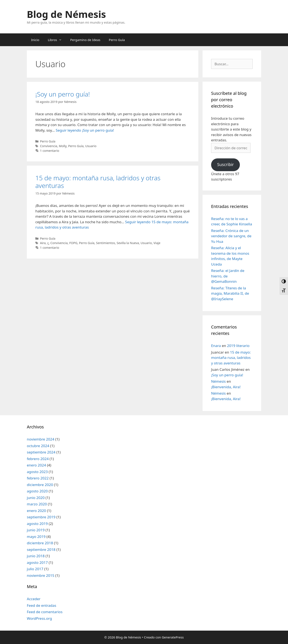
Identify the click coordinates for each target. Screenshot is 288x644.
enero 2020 (36, 511)
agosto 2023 (37, 472)
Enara (216, 346)
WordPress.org (39, 618)
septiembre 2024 (41, 452)
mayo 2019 (36, 537)
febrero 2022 (38, 478)
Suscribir (225, 165)
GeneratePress (173, 637)
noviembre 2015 (41, 575)
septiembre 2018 (41, 549)
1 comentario (50, 151)
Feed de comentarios (45, 612)
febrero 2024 (38, 459)
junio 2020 (36, 498)
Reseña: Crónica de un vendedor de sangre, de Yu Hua (231, 236)
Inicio (35, 40)
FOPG (73, 243)
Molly (63, 146)
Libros (57, 40)
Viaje (157, 243)
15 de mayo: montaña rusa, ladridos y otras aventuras (98, 182)
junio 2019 (36, 530)
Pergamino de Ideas (85, 40)
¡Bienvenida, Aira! (226, 387)
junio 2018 (36, 556)
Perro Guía (117, 40)
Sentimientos (106, 243)
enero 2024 (36, 465)
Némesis (218, 381)
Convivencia (49, 146)
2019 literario (238, 346)
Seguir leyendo (85, 130)
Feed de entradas (42, 605)
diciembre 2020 (40, 485)
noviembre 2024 (41, 439)
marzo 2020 (37, 504)
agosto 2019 (37, 524)
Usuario (91, 146)
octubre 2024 (38, 446)
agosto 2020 (37, 491)
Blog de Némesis (66, 14)
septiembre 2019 (41, 517)
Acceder (34, 599)
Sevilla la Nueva (128, 243)
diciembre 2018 (40, 543)
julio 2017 (35, 569)
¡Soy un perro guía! (63, 94)
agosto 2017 (37, 562)
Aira (43, 243)
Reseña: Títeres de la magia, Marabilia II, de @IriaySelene (230, 293)
